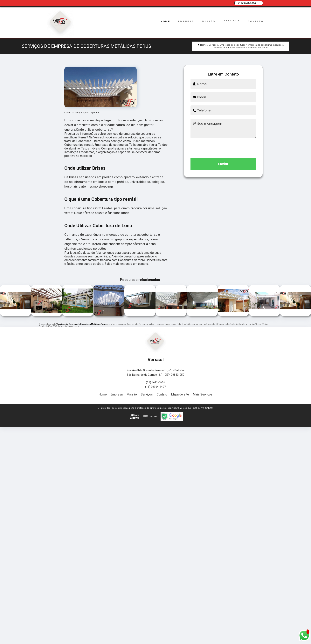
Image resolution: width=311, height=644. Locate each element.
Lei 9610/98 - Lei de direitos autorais (62, 326)
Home (165, 21)
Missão (209, 21)
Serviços (232, 20)
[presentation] (223, 147)
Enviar (223, 164)
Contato (256, 21)
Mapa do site (180, 394)
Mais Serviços (203, 394)
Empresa (186, 21)
